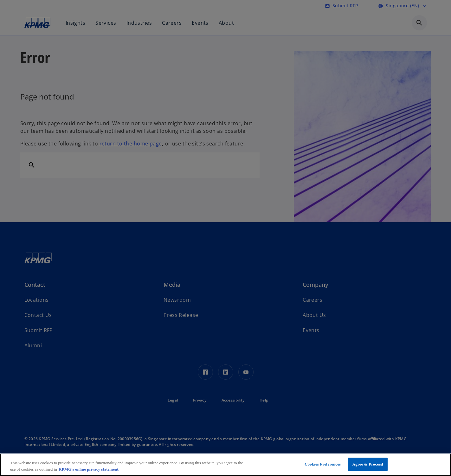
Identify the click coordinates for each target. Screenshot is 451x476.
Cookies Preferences (323, 464)
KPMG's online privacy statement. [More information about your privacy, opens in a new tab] (89, 469)
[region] (225, 465)
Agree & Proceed (368, 464)
